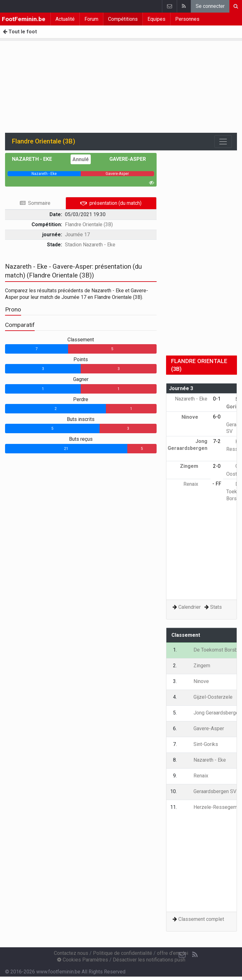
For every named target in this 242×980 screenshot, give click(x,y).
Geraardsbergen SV (210, 791)
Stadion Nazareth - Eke (90, 245)
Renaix (195, 484)
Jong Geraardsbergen (187, 448)
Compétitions (123, 19)
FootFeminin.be (24, 19)
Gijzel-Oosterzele (208, 697)
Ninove (194, 417)
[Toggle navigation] (223, 142)
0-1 (217, 399)
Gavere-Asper (123, 159)
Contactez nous (71, 953)
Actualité (65, 19)
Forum (91, 19)
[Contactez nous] (182, 955)
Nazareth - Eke (37, 159)
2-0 (217, 466)
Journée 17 (77, 235)
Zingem (194, 466)
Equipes (156, 19)
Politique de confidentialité (123, 953)
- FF (217, 484)
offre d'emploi (173, 953)
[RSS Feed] (195, 955)
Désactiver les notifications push (149, 960)
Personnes (187, 19)
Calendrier (190, 607)
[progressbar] (44, 174)
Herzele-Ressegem (211, 807)
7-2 (217, 441)
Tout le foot (20, 32)
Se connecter (210, 6)
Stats (216, 607)
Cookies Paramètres (83, 960)
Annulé (81, 159)
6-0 (217, 417)
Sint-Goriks (201, 744)
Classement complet (201, 919)
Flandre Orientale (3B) (89, 224)
